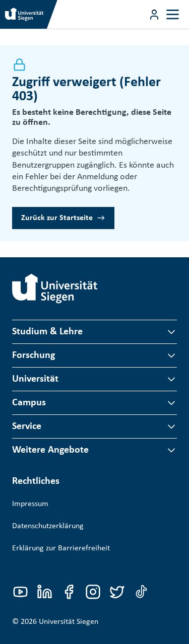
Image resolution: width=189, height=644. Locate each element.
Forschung (34, 355)
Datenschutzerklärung (48, 526)
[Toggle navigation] (173, 14)
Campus (29, 403)
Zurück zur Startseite (57, 218)
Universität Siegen (69, 622)
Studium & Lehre (47, 332)
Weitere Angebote (50, 450)
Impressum (30, 504)
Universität (35, 379)
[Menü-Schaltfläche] (154, 15)
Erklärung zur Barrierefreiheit (61, 548)
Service (27, 426)
